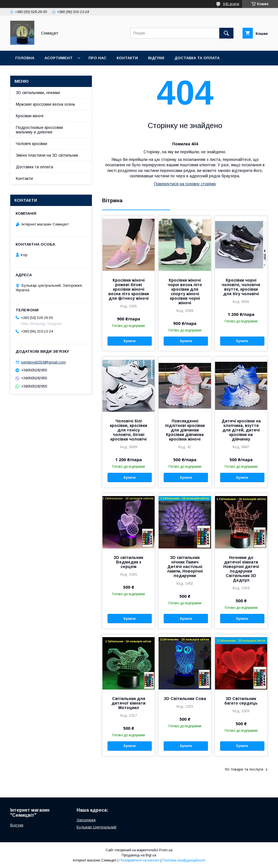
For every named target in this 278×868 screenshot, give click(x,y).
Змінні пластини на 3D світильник (47, 155)
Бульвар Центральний (96, 827)
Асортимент (59, 58)
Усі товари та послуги (244, 769)
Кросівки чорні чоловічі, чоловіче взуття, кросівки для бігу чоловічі (241, 287)
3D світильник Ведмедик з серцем (129, 562)
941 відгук (231, 4)
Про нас (97, 58)
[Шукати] (226, 33)
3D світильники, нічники (38, 93)
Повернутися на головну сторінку (185, 184)
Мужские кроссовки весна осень (46, 104)
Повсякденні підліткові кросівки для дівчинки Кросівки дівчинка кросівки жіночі (185, 430)
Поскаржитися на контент (139, 860)
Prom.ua (166, 850)
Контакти (127, 58)
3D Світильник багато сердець (241, 701)
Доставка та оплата (197, 58)
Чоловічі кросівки (31, 144)
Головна (25, 58)
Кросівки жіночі (30, 116)
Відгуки (156, 58)
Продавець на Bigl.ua (139, 855)
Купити (130, 341)
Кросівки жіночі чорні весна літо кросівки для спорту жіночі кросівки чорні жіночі (185, 292)
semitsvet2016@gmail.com (43, 362)
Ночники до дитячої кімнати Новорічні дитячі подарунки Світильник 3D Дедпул (241, 569)
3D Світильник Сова (185, 699)
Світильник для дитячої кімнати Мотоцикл (129, 703)
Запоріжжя (86, 820)
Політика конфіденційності (184, 860)
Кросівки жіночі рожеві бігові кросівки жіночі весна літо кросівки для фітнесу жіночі (129, 289)
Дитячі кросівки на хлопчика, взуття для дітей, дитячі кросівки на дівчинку (241, 430)
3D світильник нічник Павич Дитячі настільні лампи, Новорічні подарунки (185, 567)
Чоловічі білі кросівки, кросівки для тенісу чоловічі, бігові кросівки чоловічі (129, 430)
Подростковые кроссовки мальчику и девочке (39, 130)
